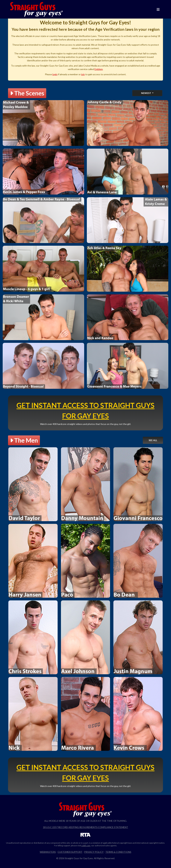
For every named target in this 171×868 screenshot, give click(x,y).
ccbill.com (86, 846)
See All (153, 440)
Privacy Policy (94, 852)
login (55, 74)
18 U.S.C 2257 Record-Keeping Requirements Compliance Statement (85, 827)
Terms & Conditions (118, 852)
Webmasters (48, 852)
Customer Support (70, 852)
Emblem (99, 69)
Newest (146, 93)
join (83, 74)
